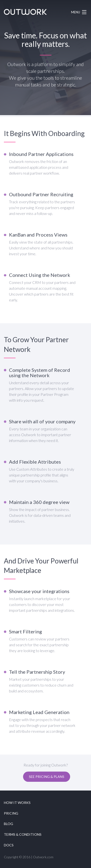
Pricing (11, 813)
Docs (9, 845)
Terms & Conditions (23, 834)
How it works (17, 803)
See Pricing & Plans (47, 777)
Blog (8, 824)
